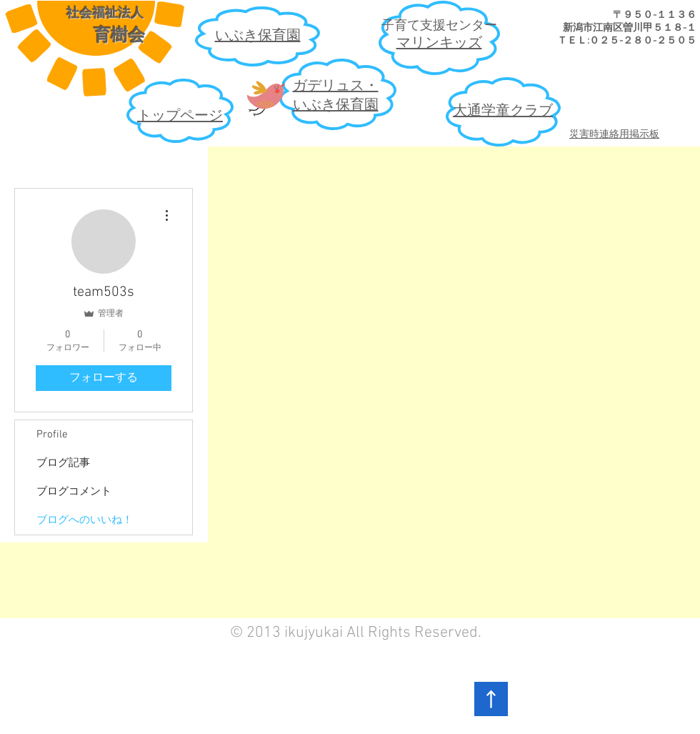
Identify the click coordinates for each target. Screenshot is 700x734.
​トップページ (180, 116)
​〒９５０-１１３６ (655, 15)
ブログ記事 (63, 463)
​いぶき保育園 (258, 36)
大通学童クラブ (503, 111)
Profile (52, 435)
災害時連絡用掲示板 (614, 135)
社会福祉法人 (105, 13)
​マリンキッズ (439, 44)
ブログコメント (74, 492)
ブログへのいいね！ (85, 520)
